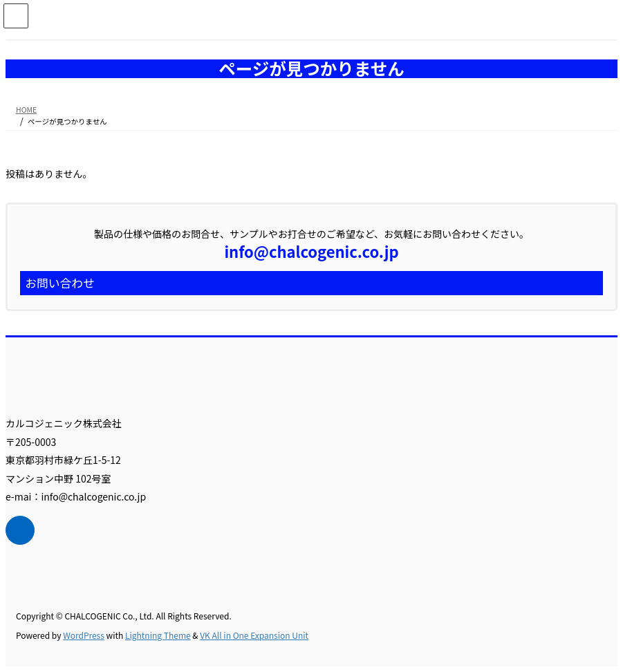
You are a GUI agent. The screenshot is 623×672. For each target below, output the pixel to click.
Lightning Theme (158, 635)
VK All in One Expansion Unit (254, 635)
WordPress (84, 635)
